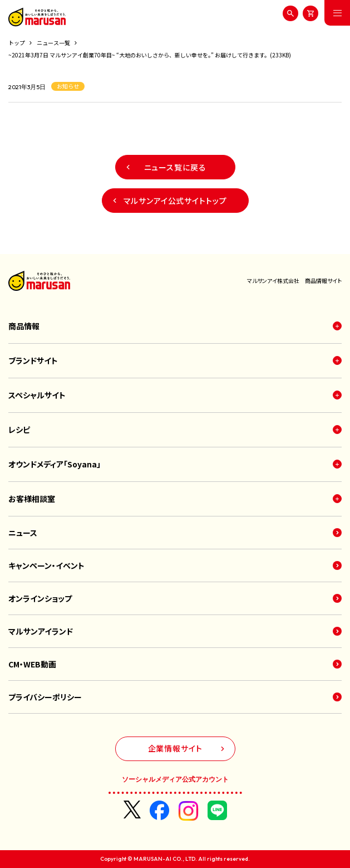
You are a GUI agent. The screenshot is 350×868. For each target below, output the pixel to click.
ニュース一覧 (53, 43)
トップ (17, 43)
